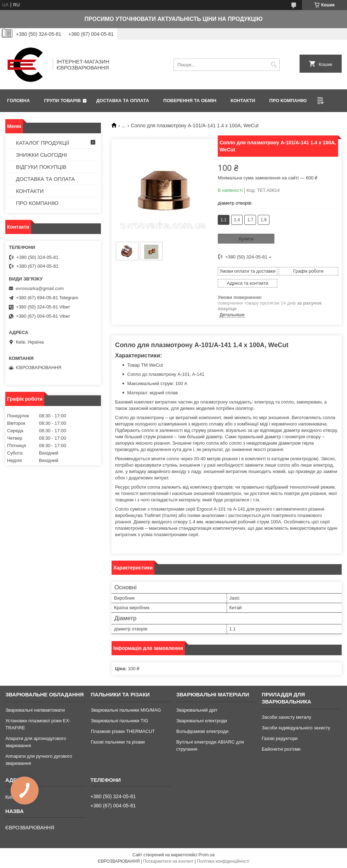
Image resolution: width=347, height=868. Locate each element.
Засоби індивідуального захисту (296, 728)
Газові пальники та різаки (118, 742)
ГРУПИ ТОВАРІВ (62, 101)
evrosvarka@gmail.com (40, 288)
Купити (246, 239)
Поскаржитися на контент (168, 861)
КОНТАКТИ (243, 101)
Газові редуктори (280, 738)
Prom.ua (207, 855)
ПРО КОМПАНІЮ (288, 101)
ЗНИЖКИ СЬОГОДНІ (41, 155)
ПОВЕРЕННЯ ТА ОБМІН (190, 101)
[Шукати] (274, 65)
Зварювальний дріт (197, 710)
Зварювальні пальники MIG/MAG (126, 710)
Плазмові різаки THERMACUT (123, 731)
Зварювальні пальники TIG (119, 721)
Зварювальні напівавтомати (35, 710)
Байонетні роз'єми (281, 749)
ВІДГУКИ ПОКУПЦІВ (41, 167)
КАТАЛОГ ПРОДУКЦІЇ (42, 143)
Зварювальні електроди (202, 721)
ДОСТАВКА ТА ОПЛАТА (123, 101)
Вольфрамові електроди (202, 731)
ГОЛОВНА (18, 101)
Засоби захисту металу (286, 717)
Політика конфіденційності (223, 861)
